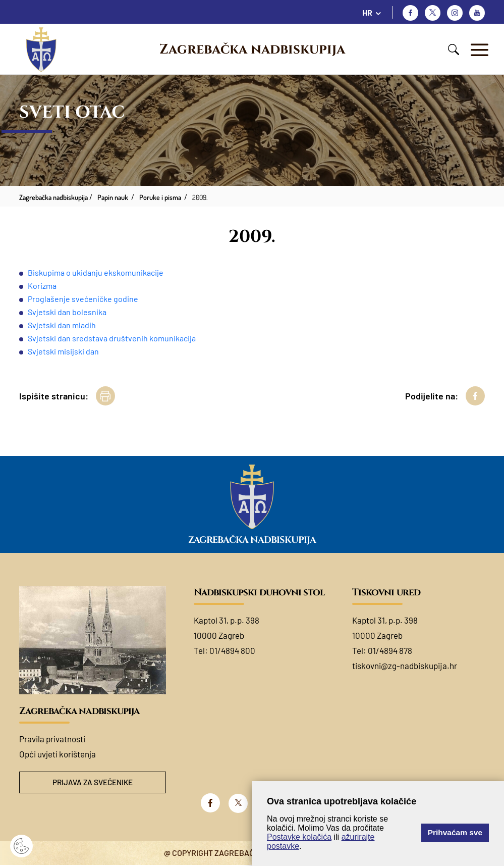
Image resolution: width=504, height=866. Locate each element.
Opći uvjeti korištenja (58, 754)
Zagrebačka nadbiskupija (252, 49)
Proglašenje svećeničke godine (83, 299)
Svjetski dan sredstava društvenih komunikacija (112, 338)
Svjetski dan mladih (63, 325)
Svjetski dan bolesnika (67, 312)
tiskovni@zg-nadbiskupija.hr (405, 666)
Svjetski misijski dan (63, 351)
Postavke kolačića (299, 837)
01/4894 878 (390, 650)
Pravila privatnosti (52, 739)
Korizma (42, 286)
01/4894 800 (232, 650)
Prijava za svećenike (92, 783)
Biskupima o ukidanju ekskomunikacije (96, 272)
